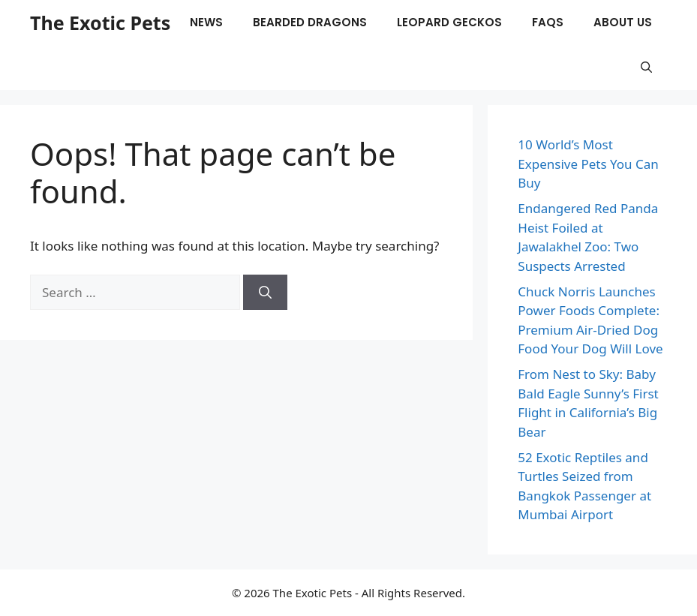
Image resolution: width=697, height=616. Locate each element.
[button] (646, 68)
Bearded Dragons (310, 22)
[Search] (265, 293)
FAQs (548, 22)
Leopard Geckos (449, 22)
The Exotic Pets (100, 23)
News (206, 22)
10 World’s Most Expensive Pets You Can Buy (588, 164)
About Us (623, 22)
